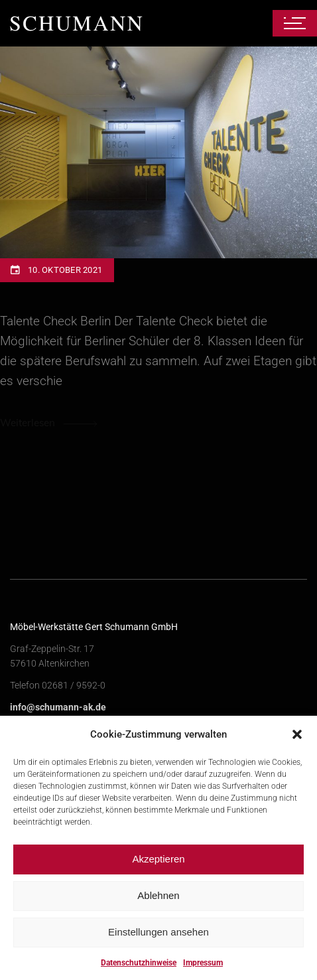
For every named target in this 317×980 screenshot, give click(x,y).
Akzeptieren (158, 867)
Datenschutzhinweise (139, 971)
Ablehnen (158, 904)
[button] (297, 743)
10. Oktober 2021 (65, 270)
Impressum (203, 971)
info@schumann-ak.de (58, 707)
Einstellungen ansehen (158, 940)
